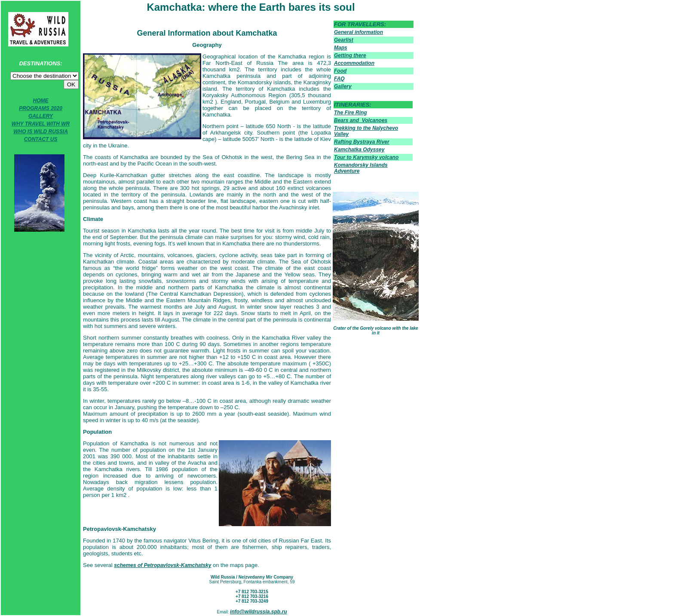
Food (340, 71)
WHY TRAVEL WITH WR (41, 124)
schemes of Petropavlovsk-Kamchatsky (162, 565)
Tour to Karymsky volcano (366, 157)
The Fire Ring (351, 113)
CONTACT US (41, 139)
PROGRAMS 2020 (41, 108)
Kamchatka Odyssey (359, 150)
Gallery (343, 86)
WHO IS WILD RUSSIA (41, 132)
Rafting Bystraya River (362, 142)
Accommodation (354, 63)
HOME (41, 101)
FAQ (339, 79)
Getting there (350, 55)
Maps (341, 48)
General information (358, 32)
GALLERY (41, 116)
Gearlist (344, 40)
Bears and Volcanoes (361, 120)
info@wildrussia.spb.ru (258, 612)
